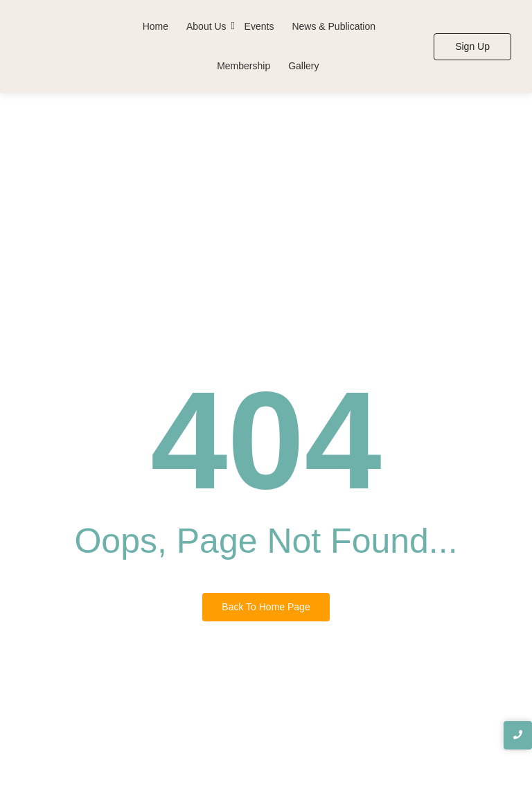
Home (156, 26)
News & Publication (334, 26)
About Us (206, 26)
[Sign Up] (472, 47)
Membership (243, 66)
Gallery (303, 66)
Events (259, 26)
